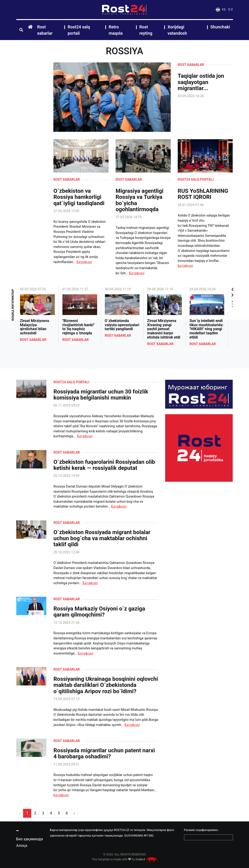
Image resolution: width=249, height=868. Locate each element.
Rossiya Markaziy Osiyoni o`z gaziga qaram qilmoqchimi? (99, 612)
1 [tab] (232, 301)
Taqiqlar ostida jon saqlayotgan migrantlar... (201, 82)
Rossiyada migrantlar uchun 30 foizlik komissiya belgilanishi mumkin (101, 395)
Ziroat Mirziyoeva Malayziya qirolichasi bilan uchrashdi (35, 327)
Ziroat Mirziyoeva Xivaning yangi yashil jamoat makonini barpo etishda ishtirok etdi (164, 329)
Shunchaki (220, 27)
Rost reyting (146, 30)
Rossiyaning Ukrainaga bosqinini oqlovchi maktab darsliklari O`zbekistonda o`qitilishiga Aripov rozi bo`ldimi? (106, 685)
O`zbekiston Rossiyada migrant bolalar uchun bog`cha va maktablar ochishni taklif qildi (102, 538)
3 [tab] (232, 307)
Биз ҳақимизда (30, 839)
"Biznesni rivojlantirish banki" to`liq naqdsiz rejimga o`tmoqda (78, 327)
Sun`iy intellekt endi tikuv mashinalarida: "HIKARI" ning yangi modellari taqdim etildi (207, 329)
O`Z (230, 9)
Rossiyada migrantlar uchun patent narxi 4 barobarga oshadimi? (104, 754)
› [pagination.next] (74, 813)
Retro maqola (116, 30)
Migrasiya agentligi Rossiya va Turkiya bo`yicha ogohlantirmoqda (140, 200)
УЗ (221, 9)
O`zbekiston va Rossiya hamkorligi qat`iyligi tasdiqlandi (79, 197)
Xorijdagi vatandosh (177, 30)
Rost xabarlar (45, 30)
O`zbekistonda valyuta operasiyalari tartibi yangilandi (122, 325)
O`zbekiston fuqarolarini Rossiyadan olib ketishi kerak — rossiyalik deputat (104, 465)
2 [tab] (232, 304)
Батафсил (84, 262)
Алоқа (22, 846)
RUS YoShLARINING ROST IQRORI (203, 194)
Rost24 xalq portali (79, 30)
